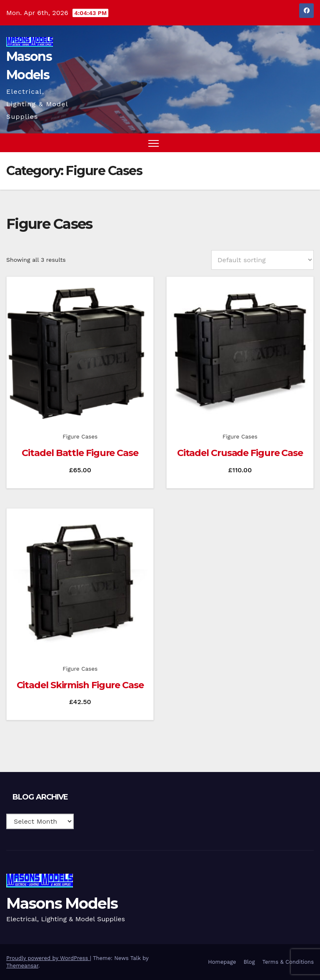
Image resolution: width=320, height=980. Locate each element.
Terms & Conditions (288, 962)
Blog (249, 962)
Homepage (222, 962)
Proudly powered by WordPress (48, 958)
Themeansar (22, 966)
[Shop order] (262, 260)
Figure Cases (80, 436)
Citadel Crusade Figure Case (240, 453)
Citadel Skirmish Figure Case (80, 685)
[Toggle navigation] (154, 143)
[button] (291, 143)
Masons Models (62, 903)
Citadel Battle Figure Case (80, 453)
